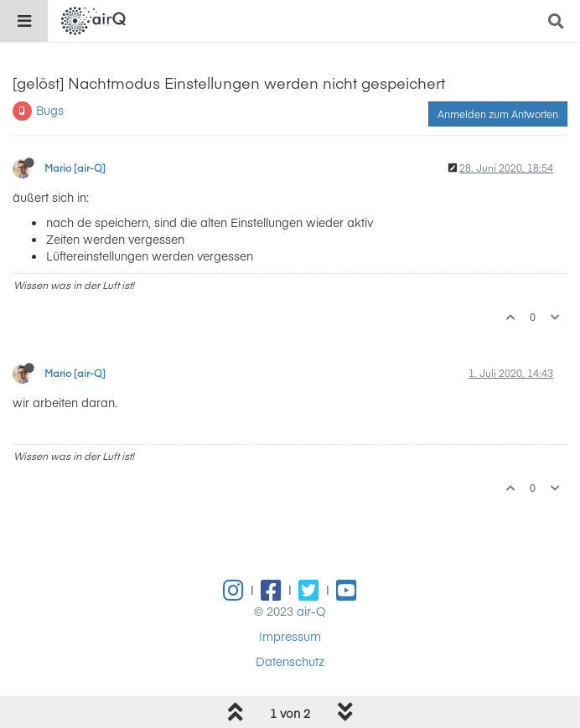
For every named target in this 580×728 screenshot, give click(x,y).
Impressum (290, 636)
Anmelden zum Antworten (498, 114)
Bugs (50, 110)
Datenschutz (290, 661)
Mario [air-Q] (75, 168)
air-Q (311, 611)
